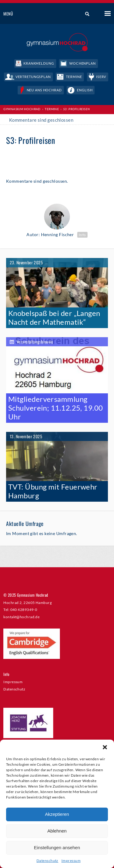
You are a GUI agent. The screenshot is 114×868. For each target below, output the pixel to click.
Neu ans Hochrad (44, 90)
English (85, 90)
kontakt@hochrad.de (21, 617)
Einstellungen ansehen (57, 848)
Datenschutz (47, 861)
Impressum (71, 861)
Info (82, 235)
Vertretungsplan (33, 77)
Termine (74, 77)
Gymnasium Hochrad (22, 109)
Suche (85, 14)
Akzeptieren (57, 814)
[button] (105, 747)
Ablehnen (57, 831)
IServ (101, 77)
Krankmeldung (39, 63)
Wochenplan (83, 63)
